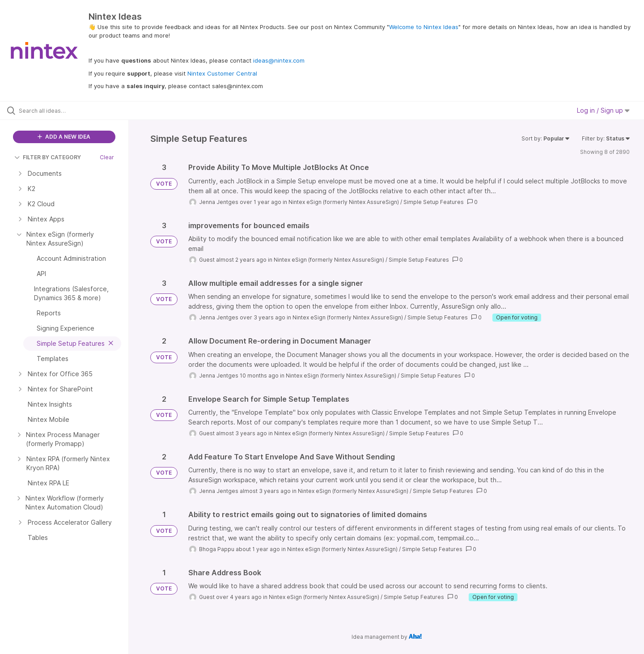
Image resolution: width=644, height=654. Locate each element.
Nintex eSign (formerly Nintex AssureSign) (344, 202)
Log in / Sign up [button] (603, 110)
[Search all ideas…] (76, 110)
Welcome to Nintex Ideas (424, 27)
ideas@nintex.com (279, 60)
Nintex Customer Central (222, 73)
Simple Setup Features (434, 202)
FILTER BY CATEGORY (48, 157)
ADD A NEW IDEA (64, 137)
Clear (107, 157)
